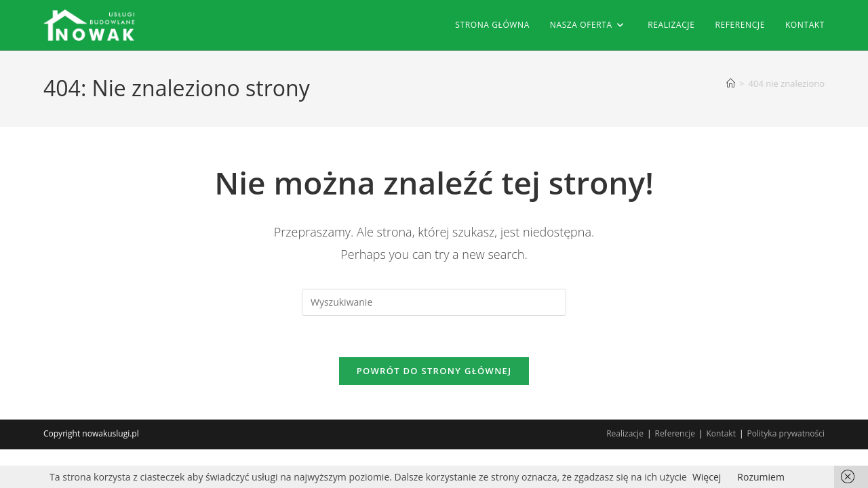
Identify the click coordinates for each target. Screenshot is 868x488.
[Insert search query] (434, 302)
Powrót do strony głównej (434, 371)
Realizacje (625, 433)
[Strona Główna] (731, 83)
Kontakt (721, 433)
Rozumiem (761, 477)
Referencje (674, 433)
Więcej (707, 477)
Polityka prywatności (786, 433)
